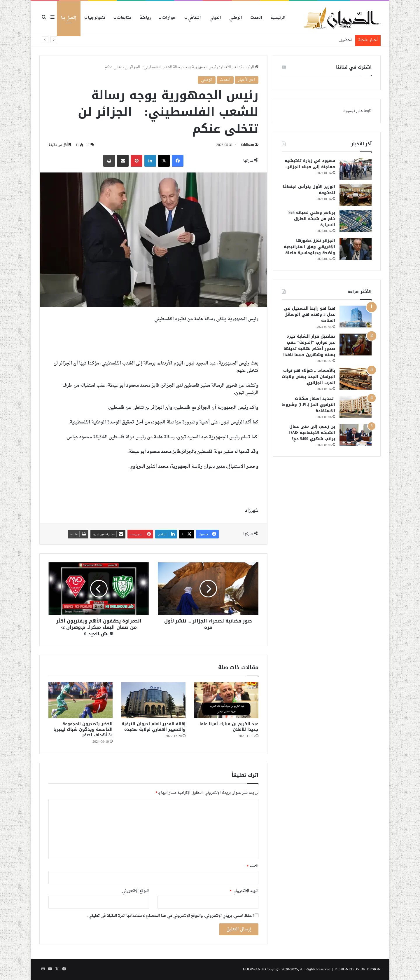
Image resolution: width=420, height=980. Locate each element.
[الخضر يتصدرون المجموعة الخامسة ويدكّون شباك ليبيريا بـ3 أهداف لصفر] (80, 700)
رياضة (145, 18)
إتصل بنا (69, 18)
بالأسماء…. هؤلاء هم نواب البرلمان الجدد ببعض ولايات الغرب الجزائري (308, 377)
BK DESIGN (371, 969)
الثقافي (194, 18)
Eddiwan (247, 145)
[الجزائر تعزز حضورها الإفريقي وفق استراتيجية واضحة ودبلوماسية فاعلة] (356, 249)
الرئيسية (278, 18)
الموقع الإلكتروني (136, 891)
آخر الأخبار (229, 67)
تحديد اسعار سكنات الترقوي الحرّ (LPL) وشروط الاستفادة (309, 405)
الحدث (256, 18)
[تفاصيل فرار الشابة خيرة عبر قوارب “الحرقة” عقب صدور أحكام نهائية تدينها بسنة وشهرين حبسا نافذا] (356, 345)
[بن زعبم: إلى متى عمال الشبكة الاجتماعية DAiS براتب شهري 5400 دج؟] (356, 435)
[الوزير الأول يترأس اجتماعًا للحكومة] (356, 195)
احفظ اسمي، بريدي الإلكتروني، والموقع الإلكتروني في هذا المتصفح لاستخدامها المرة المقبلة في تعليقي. (171, 916)
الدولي (215, 18)
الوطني (236, 18)
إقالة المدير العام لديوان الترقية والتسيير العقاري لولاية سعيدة (154, 727)
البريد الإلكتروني (244, 891)
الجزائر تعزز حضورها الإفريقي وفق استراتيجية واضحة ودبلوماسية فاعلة (309, 247)
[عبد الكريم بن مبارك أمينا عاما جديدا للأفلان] (226, 700)
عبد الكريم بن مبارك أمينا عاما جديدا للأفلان (229, 727)
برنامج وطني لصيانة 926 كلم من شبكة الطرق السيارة (312, 219)
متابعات (124, 18)
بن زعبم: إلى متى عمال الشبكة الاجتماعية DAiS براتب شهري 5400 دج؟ (312, 433)
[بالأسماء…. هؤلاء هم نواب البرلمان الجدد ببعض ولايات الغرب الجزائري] (356, 379)
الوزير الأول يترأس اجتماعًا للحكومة (309, 190)
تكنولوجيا (97, 18)
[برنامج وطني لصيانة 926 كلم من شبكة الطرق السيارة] (356, 221)
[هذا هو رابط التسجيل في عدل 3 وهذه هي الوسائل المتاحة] (356, 317)
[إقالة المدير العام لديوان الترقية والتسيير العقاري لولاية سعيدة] (153, 700)
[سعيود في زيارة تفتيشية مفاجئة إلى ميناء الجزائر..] (356, 169)
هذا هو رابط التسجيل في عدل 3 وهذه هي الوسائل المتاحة (309, 314)
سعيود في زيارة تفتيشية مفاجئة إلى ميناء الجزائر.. (310, 164)
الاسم (253, 866)
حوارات (169, 18)
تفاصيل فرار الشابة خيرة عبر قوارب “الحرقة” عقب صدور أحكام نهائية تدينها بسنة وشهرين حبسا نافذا (309, 346)
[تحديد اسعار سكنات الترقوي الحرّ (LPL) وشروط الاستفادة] (356, 407)
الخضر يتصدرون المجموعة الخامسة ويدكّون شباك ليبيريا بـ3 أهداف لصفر (83, 729)
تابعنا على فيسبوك (357, 111)
